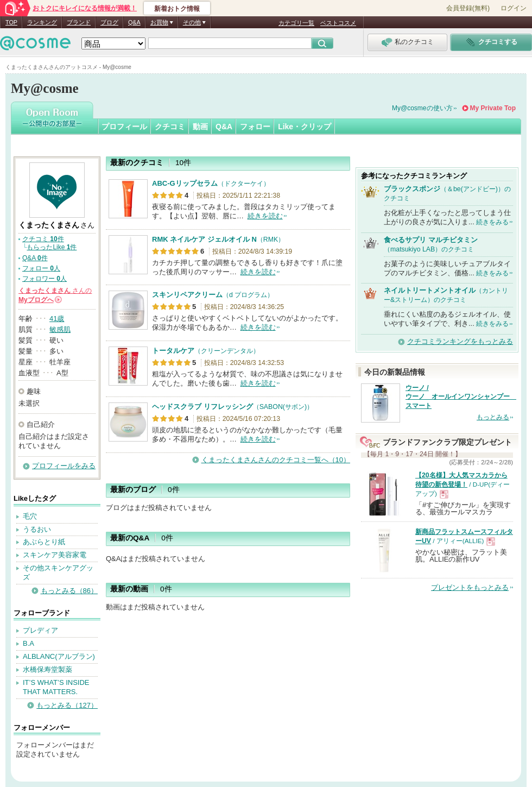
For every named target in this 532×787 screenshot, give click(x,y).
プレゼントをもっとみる (470, 587)
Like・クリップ (305, 127)
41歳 (57, 319)
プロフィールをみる (64, 466)
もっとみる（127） (67, 705)
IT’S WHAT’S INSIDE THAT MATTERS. (56, 687)
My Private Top (493, 108)
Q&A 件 (35, 258)
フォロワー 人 (45, 279)
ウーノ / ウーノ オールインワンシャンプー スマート (461, 397)
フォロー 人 (41, 268)
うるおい (37, 529)
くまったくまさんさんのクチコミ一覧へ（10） (276, 460)
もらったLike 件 (52, 247)
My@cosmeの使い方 (422, 108)
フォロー (255, 127)
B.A (28, 643)
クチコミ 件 (43, 239)
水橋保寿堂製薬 (47, 669)
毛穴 (30, 516)
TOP (11, 22)
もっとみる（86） (69, 591)
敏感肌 (60, 329)
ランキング (42, 22)
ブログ (109, 22)
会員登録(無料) (468, 8)
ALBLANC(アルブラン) (59, 656)
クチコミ (170, 127)
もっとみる (493, 417)
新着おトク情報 (177, 9)
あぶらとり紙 (44, 542)
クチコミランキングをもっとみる (460, 341)
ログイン (514, 8)
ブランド (79, 22)
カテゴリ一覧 (296, 23)
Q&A (134, 22)
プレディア (40, 630)
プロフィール (124, 127)
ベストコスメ (338, 23)
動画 (200, 127)
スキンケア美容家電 (55, 555)
